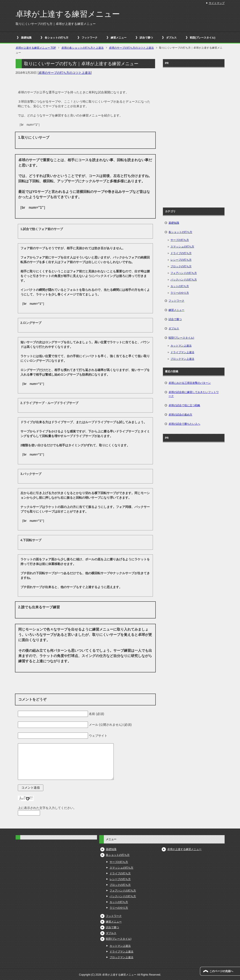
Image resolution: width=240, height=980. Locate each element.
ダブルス (171, 38)
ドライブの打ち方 (181, 253)
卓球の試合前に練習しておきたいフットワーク (194, 394)
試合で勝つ (146, 38)
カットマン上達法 (181, 346)
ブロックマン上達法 (182, 359)
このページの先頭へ (221, 971)
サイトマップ (217, 3)
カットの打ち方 (180, 286)
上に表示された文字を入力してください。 (47, 808)
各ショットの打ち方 (57, 38)
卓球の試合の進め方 (180, 415)
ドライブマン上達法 (182, 352)
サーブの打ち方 (180, 240)
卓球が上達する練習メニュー (68, 14)
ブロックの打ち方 (181, 266)
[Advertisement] (194, 136)
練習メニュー (119, 38)
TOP (36, 48)
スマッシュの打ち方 (182, 247)
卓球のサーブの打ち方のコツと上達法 (65, 73)
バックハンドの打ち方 (184, 280)
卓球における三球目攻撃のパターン (190, 383)
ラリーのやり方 (180, 293)
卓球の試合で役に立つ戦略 (184, 405)
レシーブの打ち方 (181, 260)
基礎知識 (26, 38)
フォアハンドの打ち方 (184, 273)
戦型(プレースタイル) (203, 38)
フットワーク (90, 38)
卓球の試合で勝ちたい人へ (184, 424)
